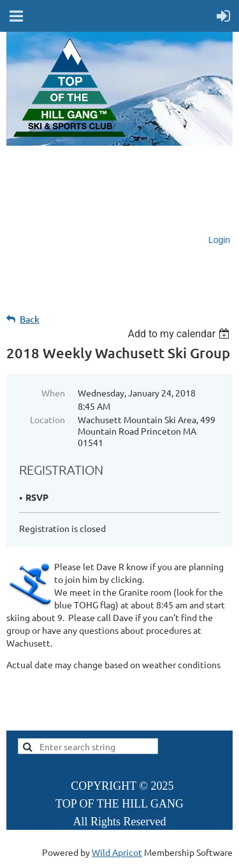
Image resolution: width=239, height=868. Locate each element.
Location (47, 419)
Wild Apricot (117, 852)
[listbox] (180, 334)
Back (30, 319)
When (53, 393)
